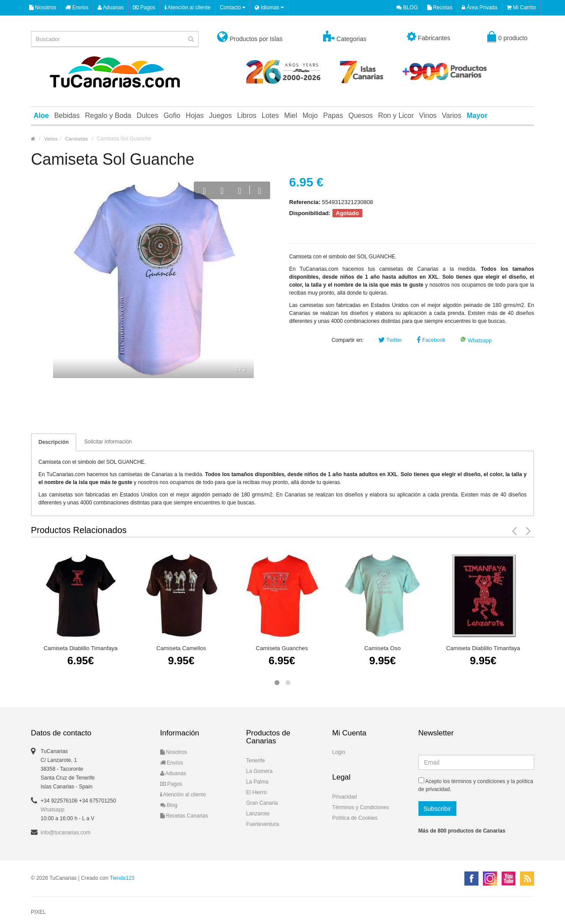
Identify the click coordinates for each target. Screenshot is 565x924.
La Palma (258, 782)
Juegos (221, 115)
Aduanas (111, 8)
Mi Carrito (521, 8)
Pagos (144, 8)
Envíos (77, 8)
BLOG (407, 8)
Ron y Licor (396, 115)
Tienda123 (122, 878)
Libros (247, 115)
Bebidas (67, 115)
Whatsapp (476, 341)
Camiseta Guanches (282, 648)
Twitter (390, 340)
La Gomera (260, 771)
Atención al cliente (188, 8)
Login (339, 752)
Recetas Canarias (184, 816)
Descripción (54, 442)
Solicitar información (108, 442)
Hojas (195, 115)
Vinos (428, 115)
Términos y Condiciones (361, 807)
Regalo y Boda (108, 115)
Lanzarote (258, 814)
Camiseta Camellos (181, 648)
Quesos (360, 115)
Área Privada (480, 8)
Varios (452, 115)
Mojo (310, 115)
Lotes (270, 115)
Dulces (147, 115)
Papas (333, 115)
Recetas (440, 8)
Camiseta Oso (382, 648)
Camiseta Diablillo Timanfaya (81, 648)
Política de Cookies (355, 818)
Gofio (172, 115)
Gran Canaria (262, 803)
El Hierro (257, 792)
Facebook (431, 340)
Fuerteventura (263, 824)
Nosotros (43, 8)
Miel (291, 115)
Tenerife (256, 761)
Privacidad (345, 797)
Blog (169, 805)
